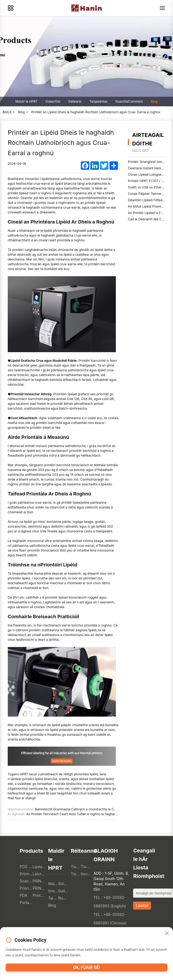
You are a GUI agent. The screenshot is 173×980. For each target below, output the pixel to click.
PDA (23, 895)
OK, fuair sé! (86, 967)
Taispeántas (98, 101)
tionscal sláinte (86, 874)
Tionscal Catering (76, 867)
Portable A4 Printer (26, 903)
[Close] (167, 933)
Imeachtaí (53, 101)
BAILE (7, 112)
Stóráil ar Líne (63, 884)
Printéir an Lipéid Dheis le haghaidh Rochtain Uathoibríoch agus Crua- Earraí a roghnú (96, 112)
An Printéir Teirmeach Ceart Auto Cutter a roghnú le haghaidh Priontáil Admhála (86, 814)
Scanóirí (26, 881)
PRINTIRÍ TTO (39, 881)
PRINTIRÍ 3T (39, 888)
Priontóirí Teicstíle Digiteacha (26, 888)
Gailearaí (75, 101)
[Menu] (162, 8)
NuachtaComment (129, 101)
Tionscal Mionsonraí (86, 867)
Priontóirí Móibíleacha (26, 874)
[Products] (11, 8)
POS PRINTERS (26, 867)
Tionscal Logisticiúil (76, 874)
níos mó (140, 151)
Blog (154, 101)
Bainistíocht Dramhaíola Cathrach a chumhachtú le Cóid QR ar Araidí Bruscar (92, 809)
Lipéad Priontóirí (39, 867)
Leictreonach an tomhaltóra (39, 874)
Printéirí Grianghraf (39, 895)
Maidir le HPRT (27, 101)
